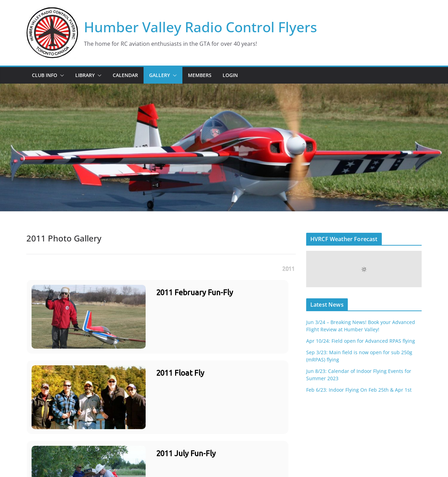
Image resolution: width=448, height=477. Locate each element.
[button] (61, 75)
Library (85, 75)
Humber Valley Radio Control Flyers (200, 27)
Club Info (45, 75)
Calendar (125, 75)
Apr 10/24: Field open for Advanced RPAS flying (361, 341)
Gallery (160, 75)
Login (230, 75)
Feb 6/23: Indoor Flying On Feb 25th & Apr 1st (359, 390)
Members (200, 75)
